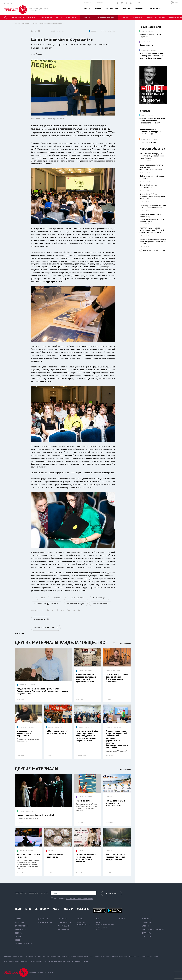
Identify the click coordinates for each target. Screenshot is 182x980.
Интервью (152, 50)
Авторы (145, 926)
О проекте (88, 3)
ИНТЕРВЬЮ (22, 685)
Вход (176, 3)
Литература (112, 8)
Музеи (127, 8)
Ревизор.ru (40, 54)
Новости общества (152, 149)
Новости (32, 17)
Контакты (147, 937)
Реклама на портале (156, 17)
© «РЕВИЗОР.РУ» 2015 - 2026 (41, 972)
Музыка (139, 8)
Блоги (18, 940)
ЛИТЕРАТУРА (145, 139)
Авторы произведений (153, 929)
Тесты (18, 937)
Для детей (43, 919)
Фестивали (63, 926)
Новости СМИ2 (20, 633)
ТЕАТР (143, 31)
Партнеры (147, 933)
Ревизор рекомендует (104, 17)
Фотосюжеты (21, 926)
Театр (87, 8)
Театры (98, 922)
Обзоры (18, 933)
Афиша (87, 17)
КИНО (143, 42)
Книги (122, 919)
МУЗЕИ (143, 115)
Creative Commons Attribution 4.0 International (64, 962)
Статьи (34, 23)
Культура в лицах (23, 944)
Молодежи (71, 17)
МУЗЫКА (144, 50)
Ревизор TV (20, 929)
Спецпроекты (46, 17)
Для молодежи (45, 922)
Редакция (146, 922)
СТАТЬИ (103, 31)
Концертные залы (101, 927)
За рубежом (138, 17)
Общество (154, 8)
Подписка (101, 3)
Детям (59, 17)
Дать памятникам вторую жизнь (51, 23)
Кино (98, 8)
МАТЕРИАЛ (111, 31)
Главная (17, 23)
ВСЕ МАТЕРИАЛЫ (124, 644)
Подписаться (112, 894)
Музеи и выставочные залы (105, 925)
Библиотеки (99, 929)
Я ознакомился (60, 899)
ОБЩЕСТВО (95, 31)
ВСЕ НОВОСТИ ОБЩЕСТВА (154, 250)
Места (125, 17)
